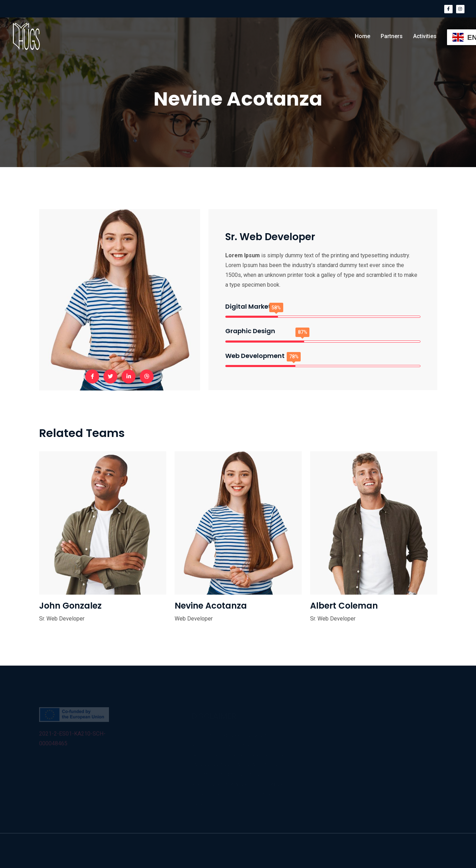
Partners (392, 36)
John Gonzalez (70, 606)
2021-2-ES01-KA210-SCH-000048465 (72, 740)
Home (363, 36)
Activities (425, 36)
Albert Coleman (344, 606)
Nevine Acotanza (211, 606)
